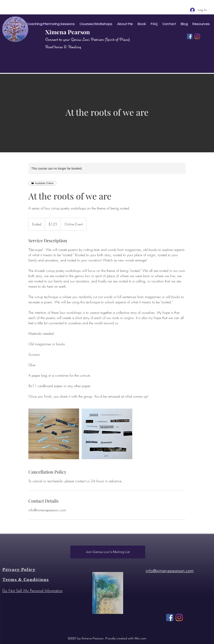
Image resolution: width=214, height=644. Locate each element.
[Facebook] (190, 36)
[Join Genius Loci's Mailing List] (108, 552)
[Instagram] (197, 36)
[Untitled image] (54, 434)
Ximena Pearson (68, 32)
